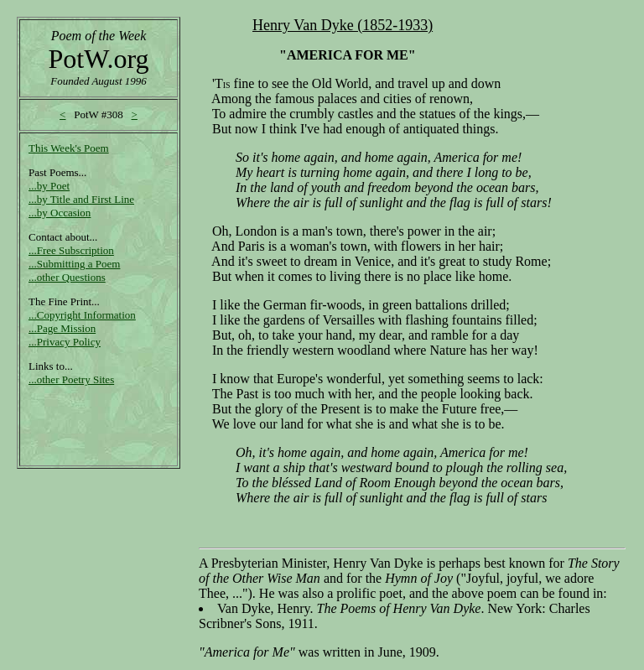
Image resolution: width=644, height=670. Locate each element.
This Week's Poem (69, 148)
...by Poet (49, 186)
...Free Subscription (71, 250)
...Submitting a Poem (74, 264)
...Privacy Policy (65, 342)
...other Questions (67, 277)
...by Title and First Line (81, 199)
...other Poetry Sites (71, 379)
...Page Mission (62, 328)
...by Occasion (60, 213)
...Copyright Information (82, 315)
